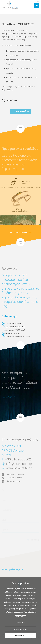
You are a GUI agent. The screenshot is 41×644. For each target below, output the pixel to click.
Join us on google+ (14, 481)
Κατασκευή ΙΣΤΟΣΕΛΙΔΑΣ (14, 327)
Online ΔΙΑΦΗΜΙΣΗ (11, 333)
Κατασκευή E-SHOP (11, 323)
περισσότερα (11, 100)
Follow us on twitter (14, 478)
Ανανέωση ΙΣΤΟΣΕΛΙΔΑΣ (13, 330)
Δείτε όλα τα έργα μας (22, 231)
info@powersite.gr (19, 471)
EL (35, 2)
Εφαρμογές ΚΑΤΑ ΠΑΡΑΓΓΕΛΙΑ (16, 337)
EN (38, 2)
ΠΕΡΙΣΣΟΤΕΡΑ (20, 616)
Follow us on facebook (15, 475)
